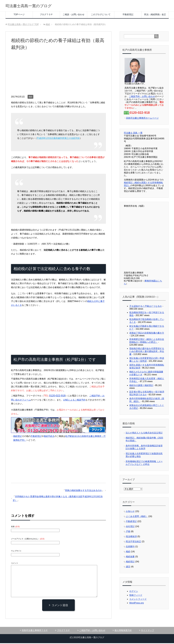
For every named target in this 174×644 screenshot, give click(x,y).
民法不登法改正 (133, 542)
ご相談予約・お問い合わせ (142, 97)
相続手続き (49, 437)
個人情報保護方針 (123, 631)
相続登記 (18, 437)
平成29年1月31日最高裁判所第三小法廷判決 (58, 139)
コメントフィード (138, 600)
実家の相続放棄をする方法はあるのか (83, 491)
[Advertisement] (58, 75)
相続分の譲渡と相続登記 (141, 386)
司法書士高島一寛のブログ (35, 6)
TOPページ (19, 15)
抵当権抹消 (131, 537)
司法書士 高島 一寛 (133, 134)
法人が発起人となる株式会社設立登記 (144, 434)
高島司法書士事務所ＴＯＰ (35, 631)
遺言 (128, 567)
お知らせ (130, 512)
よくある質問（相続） (137, 517)
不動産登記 (128, 15)
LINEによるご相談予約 (74, 401)
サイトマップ (147, 631)
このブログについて (101, 15)
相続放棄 (130, 557)
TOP (23, 25)
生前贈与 (130, 547)
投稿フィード (136, 596)
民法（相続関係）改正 (155, 15)
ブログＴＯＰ (46, 15)
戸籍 (128, 532)
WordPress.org (136, 604)
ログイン (134, 592)
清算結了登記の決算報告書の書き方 (147, 334)
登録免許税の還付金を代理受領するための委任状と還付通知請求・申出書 (147, 352)
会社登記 (130, 527)
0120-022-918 (57, 396)
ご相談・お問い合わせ (74, 15)
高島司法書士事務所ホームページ (142, 119)
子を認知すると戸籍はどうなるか (146, 307)
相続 (30, 98)
